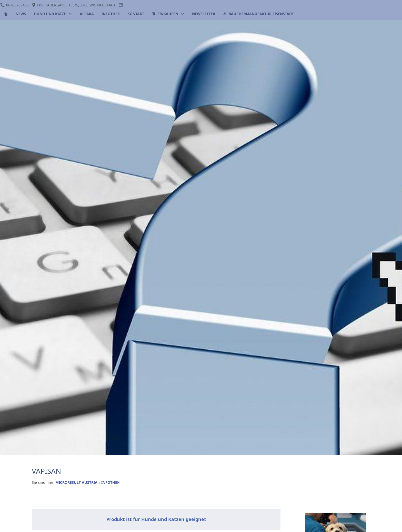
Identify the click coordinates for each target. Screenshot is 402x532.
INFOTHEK (110, 482)
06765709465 (14, 5)
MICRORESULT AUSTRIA (76, 482)
